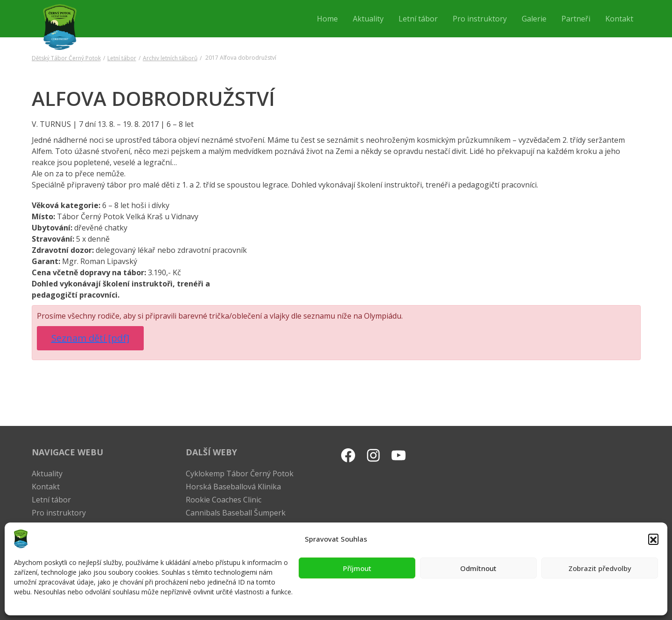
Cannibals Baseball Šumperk (236, 513)
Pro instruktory (59, 513)
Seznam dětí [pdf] (90, 338)
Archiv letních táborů (170, 58)
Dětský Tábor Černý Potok (66, 58)
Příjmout (357, 568)
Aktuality (47, 474)
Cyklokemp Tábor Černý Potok (240, 474)
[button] (653, 539)
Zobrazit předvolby (600, 568)
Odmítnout (478, 568)
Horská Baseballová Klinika (233, 487)
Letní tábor (122, 58)
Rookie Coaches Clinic (224, 500)
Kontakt (46, 487)
